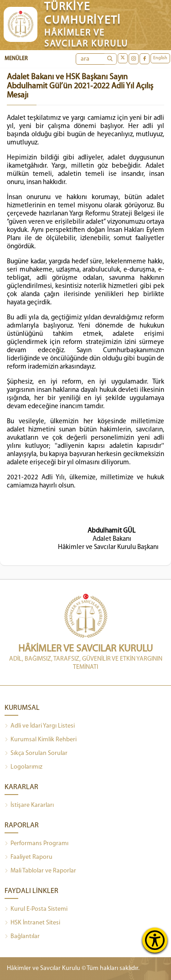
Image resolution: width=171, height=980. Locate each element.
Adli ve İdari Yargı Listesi (40, 726)
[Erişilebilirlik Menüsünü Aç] (155, 940)
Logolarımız (23, 767)
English (160, 58)
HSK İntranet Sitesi (32, 923)
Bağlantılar (22, 937)
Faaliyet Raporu (28, 857)
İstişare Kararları (29, 806)
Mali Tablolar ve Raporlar (40, 871)
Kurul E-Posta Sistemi (36, 909)
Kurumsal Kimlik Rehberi (41, 740)
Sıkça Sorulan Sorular (36, 754)
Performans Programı (36, 844)
